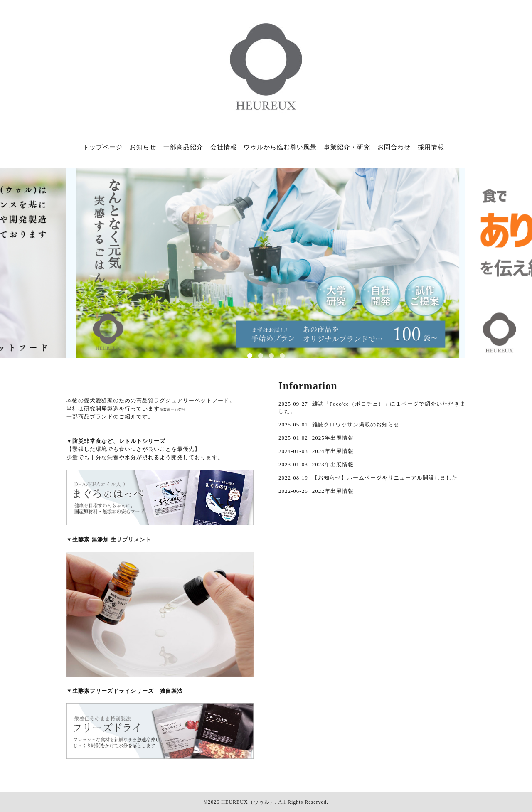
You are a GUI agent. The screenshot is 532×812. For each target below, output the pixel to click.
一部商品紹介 (183, 147)
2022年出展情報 (333, 491)
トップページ (103, 147)
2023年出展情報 (333, 464)
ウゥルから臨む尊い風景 (280, 147)
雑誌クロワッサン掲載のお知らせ (356, 424)
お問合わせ (394, 147)
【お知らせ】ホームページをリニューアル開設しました (385, 478)
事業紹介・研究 (347, 147)
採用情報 (431, 147)
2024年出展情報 (333, 451)
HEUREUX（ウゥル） (248, 802)
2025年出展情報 (333, 438)
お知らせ (143, 147)
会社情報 (224, 147)
